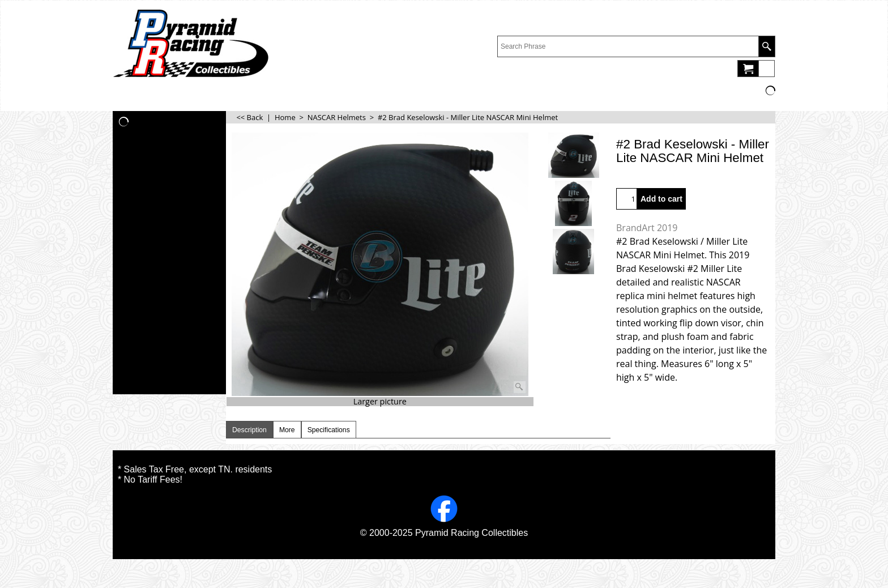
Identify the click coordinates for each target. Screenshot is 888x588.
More (287, 430)
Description (249, 430)
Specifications (329, 430)
